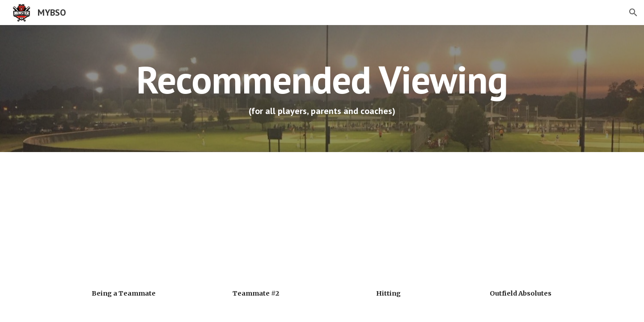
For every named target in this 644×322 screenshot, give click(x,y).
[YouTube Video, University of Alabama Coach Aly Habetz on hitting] (388, 222)
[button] (633, 13)
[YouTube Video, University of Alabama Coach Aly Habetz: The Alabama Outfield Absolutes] (521, 222)
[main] (322, 89)
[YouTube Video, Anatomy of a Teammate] (256, 222)
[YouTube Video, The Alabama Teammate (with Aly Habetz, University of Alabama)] (123, 222)
